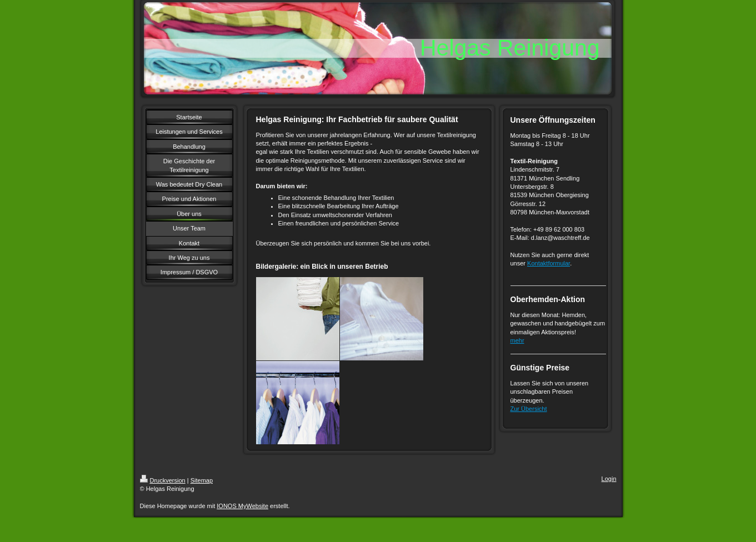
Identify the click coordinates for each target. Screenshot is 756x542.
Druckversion (163, 480)
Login (609, 479)
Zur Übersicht (529, 409)
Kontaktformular (549, 263)
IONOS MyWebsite (242, 506)
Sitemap (202, 480)
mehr (517, 340)
